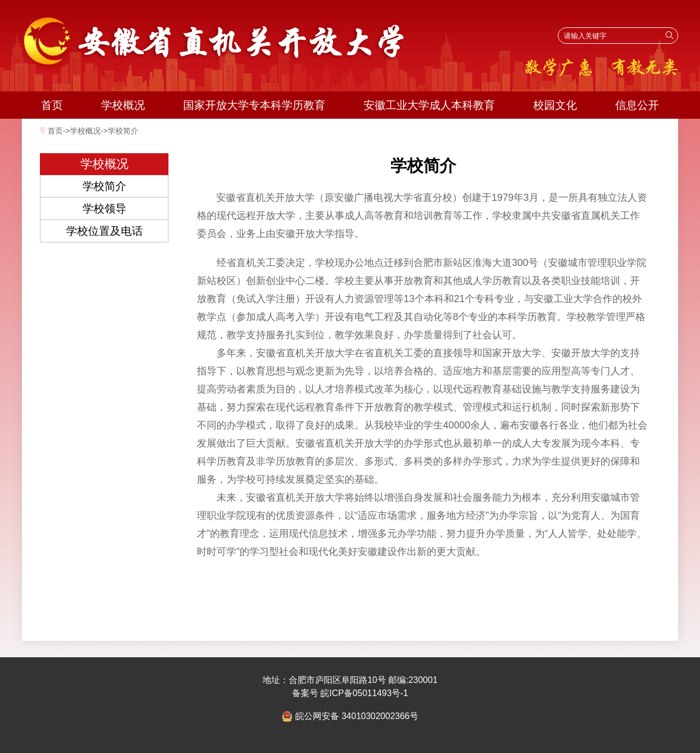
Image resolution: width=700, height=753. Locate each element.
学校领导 (104, 208)
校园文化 (555, 105)
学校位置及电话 (104, 231)
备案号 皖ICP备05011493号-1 (350, 693)
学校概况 (123, 105)
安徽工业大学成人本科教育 (429, 105)
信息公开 (637, 105)
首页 (52, 105)
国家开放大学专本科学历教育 (254, 105)
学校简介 (123, 131)
